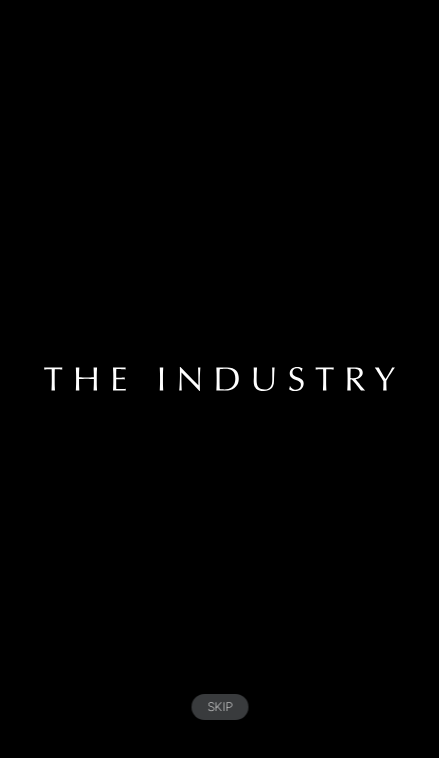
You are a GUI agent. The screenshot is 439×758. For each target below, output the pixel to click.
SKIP (219, 706)
